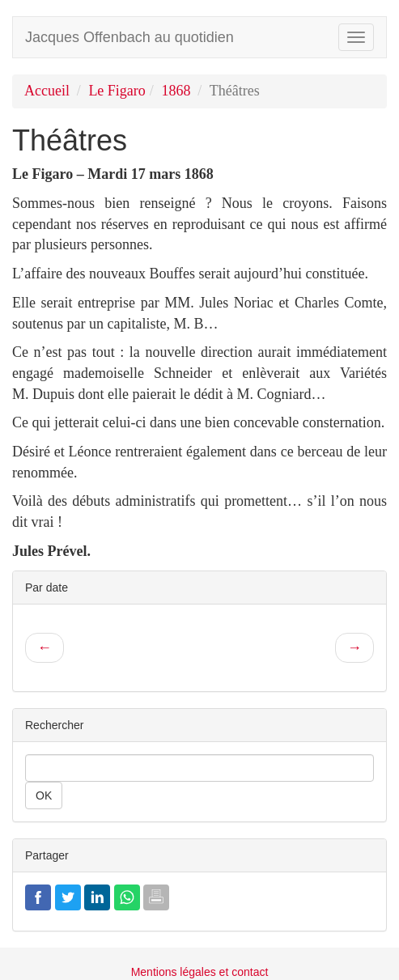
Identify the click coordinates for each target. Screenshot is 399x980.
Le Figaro (117, 91)
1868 (176, 91)
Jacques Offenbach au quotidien (129, 37)
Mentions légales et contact (200, 972)
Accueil (47, 91)
